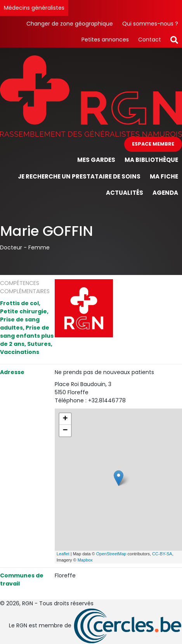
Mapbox (85, 560)
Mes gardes (96, 160)
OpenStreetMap (111, 554)
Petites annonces (105, 39)
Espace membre (153, 144)
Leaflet (63, 554)
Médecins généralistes (34, 8)
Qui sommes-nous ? (150, 24)
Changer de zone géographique (70, 24)
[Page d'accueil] (91, 96)
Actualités (125, 193)
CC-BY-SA (162, 554)
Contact (150, 39)
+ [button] (65, 419)
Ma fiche (164, 176)
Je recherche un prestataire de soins (79, 176)
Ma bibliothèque (151, 160)
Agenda (165, 193)
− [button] (65, 431)
